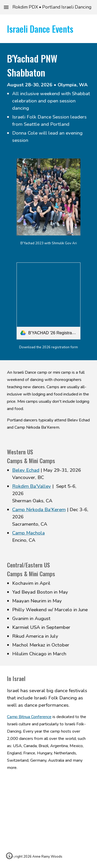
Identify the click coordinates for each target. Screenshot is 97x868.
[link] (48, 301)
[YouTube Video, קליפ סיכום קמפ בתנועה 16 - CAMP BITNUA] (49, 812)
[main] (49, 29)
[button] (6, 7)
